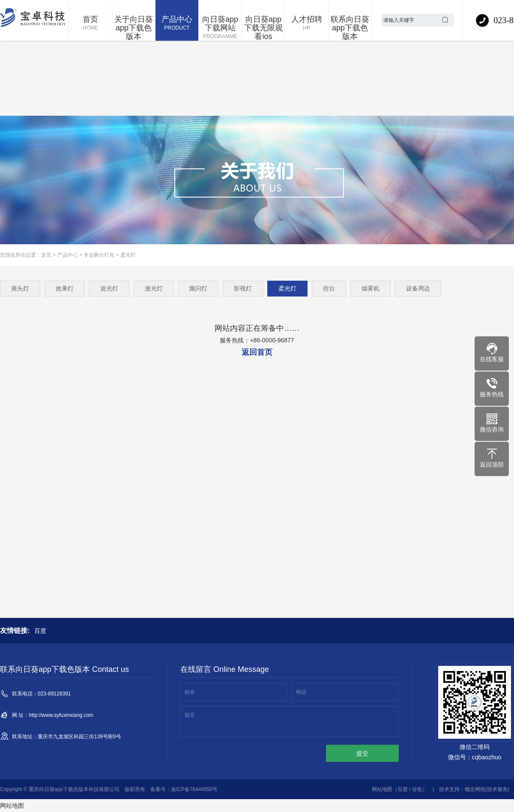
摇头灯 (20, 288)
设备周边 (418, 288)
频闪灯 (198, 288)
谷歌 (417, 789)
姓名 (190, 692)
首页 (90, 24)
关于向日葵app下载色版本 (134, 28)
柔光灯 (128, 255)
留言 (190, 715)
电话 (301, 692)
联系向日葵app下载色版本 (350, 28)
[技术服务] (497, 789)
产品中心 (177, 24)
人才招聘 (307, 24)
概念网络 (475, 789)
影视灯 (243, 288)
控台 (329, 288)
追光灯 (109, 288)
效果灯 (65, 288)
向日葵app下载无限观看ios (263, 28)
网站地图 (382, 789)
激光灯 (154, 288)
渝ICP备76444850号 (194, 789)
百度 (40, 631)
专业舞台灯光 (99, 255)
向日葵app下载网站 (220, 28)
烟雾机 (371, 288)
